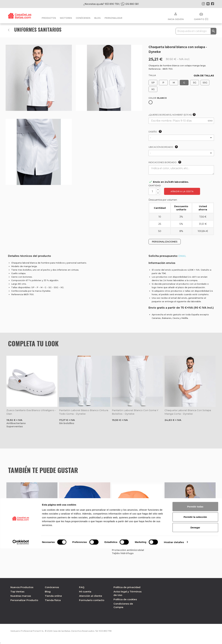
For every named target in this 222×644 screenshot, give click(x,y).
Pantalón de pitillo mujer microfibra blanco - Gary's (29, 539)
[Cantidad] (152, 191)
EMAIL (182, 256)
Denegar (195, 623)
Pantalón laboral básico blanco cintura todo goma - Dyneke (84, 412)
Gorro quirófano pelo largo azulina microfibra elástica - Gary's (81, 539)
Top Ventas (17, 592)
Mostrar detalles (174, 638)
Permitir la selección (195, 613)
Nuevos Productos (22, 587)
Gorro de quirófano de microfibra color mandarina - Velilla (137, 539)
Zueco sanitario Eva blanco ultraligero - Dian (31, 412)
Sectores (66, 18)
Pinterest (208, 4)
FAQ (82, 587)
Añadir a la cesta (182, 191)
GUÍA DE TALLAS (204, 76)
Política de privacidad (127, 587)
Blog (48, 592)
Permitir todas (195, 602)
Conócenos (83, 18)
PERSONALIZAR (113, 18)
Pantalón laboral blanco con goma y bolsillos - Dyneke (135, 412)
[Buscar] (196, 31)
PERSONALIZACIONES (165, 242)
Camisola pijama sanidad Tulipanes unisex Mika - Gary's (186, 539)
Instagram (203, 4)
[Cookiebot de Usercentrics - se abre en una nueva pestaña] (21, 638)
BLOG (97, 18)
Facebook (213, 4)
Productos (49, 18)
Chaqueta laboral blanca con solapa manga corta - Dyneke (188, 412)
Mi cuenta (85, 592)
